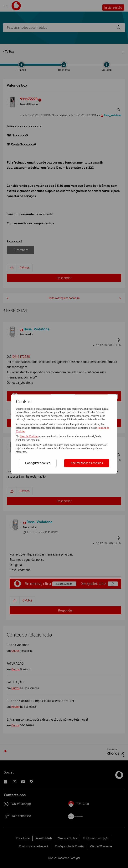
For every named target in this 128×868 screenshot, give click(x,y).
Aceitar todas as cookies (87, 463)
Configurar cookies (38, 463)
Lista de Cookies (29, 437)
